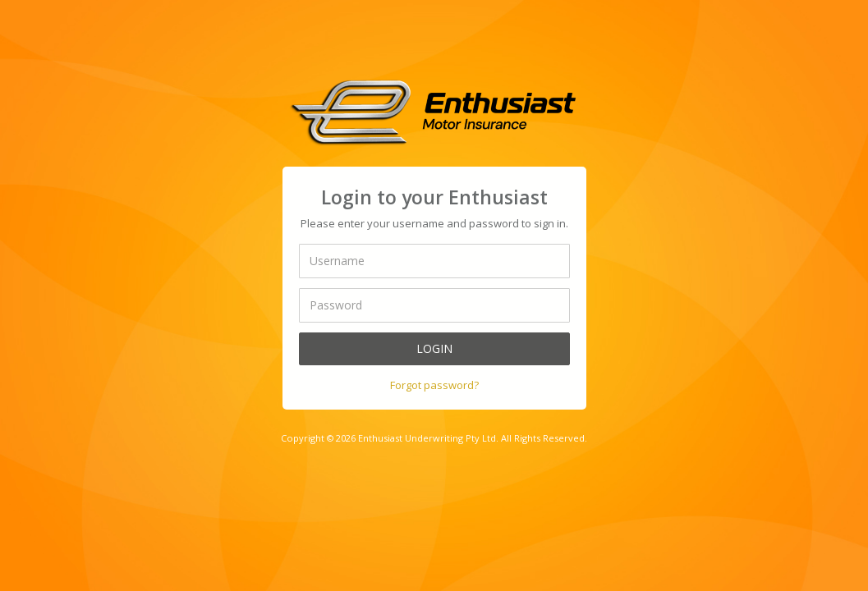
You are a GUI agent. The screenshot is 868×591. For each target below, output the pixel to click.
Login (434, 348)
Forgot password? (434, 385)
